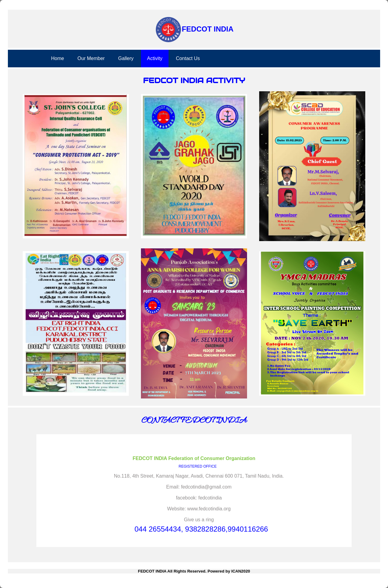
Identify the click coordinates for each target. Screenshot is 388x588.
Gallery (126, 58)
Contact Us (188, 58)
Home (57, 58)
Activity (155, 58)
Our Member (91, 58)
